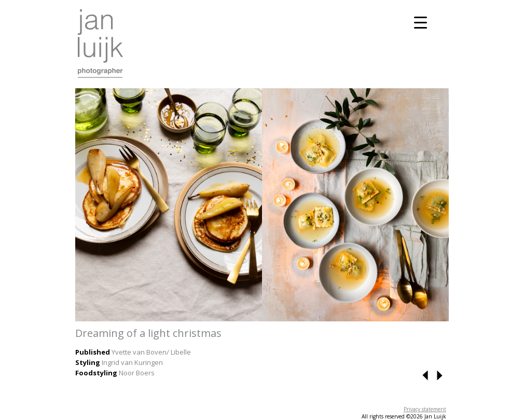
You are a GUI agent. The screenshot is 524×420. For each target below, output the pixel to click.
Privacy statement (425, 409)
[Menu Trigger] (420, 22)
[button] (426, 378)
